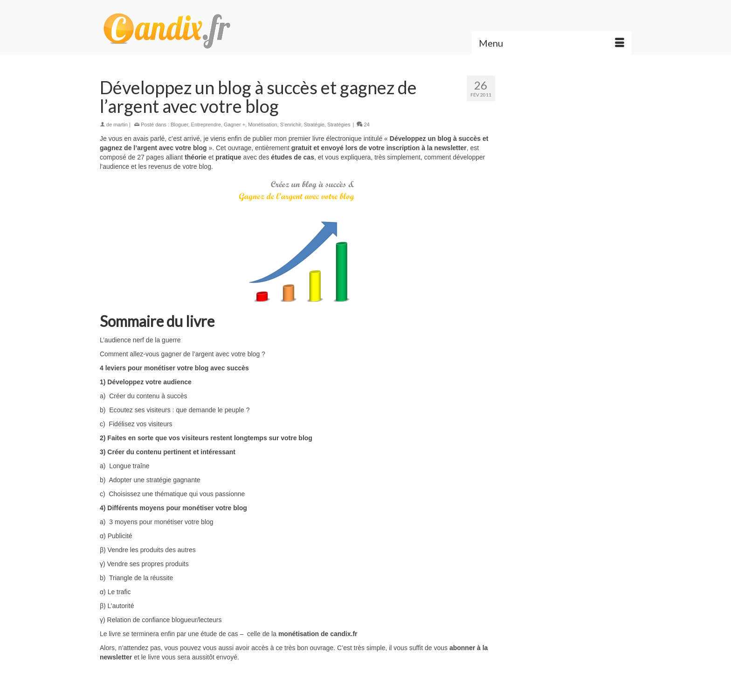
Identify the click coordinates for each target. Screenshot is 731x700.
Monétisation (262, 125)
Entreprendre (206, 125)
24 (363, 125)
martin (121, 125)
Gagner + (234, 125)
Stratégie (314, 125)
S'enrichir (291, 125)
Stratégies (339, 125)
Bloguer (179, 125)
